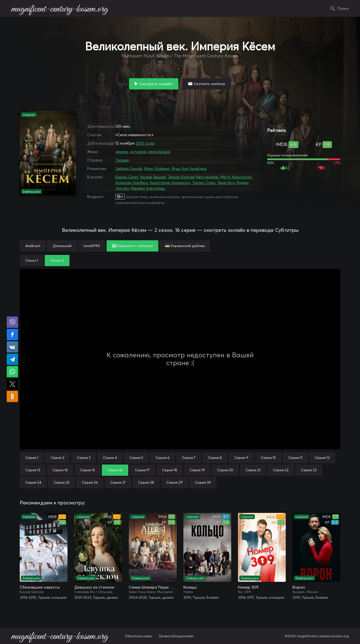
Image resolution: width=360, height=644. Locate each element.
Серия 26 (90, 482)
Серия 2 (58, 458)
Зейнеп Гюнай (129, 169)
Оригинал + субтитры (132, 246)
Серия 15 (88, 470)
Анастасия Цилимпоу (170, 183)
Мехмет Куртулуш (148, 188)
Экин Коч (226, 183)
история (138, 152)
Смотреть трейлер (210, 84)
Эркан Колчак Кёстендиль (193, 177)
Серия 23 (309, 470)
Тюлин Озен (204, 183)
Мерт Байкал (157, 169)
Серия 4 (110, 458)
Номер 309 (248, 587)
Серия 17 (142, 470)
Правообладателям (176, 636)
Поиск (343, 8)
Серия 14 (60, 470)
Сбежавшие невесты (40, 587)
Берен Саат (127, 177)
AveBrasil (33, 246)
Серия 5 (136, 458)
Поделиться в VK (12, 347)
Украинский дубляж (185, 246)
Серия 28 (146, 482)
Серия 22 (281, 470)
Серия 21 (253, 470)
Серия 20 (225, 470)
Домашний (62, 246)
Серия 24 (33, 482)
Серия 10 (268, 458)
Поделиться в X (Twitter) (12, 384)
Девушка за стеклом (94, 587)
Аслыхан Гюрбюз (131, 183)
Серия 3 (84, 458)
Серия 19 (197, 470)
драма (122, 152)
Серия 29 (175, 482)
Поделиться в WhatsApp (12, 372)
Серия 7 (189, 458)
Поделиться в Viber (12, 322)
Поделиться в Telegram (12, 359)
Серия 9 (241, 458)
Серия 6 (163, 458)
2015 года (145, 143)
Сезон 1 (32, 260)
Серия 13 (33, 470)
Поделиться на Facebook (12, 335)
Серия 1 (32, 458)
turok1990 (92, 246)
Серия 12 (322, 458)
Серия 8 (215, 458)
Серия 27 (118, 482)
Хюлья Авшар (153, 177)
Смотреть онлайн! (156, 84)
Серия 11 (295, 458)
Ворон (299, 587)
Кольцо (190, 587)
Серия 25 (62, 482)
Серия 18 (170, 470)
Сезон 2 (57, 260)
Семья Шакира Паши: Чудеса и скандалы (153, 587)
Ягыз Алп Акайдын (189, 169)
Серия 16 (115, 470)
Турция (122, 160)
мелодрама (159, 152)
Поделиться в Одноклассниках (12, 396)
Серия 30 (203, 482)
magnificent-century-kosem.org (60, 8)
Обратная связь (139, 636)
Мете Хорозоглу (236, 177)
